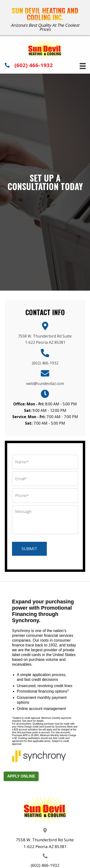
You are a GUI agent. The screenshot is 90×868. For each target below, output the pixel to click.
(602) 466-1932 (34, 65)
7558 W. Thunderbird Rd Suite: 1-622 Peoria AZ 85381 (45, 843)
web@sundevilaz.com (45, 383)
